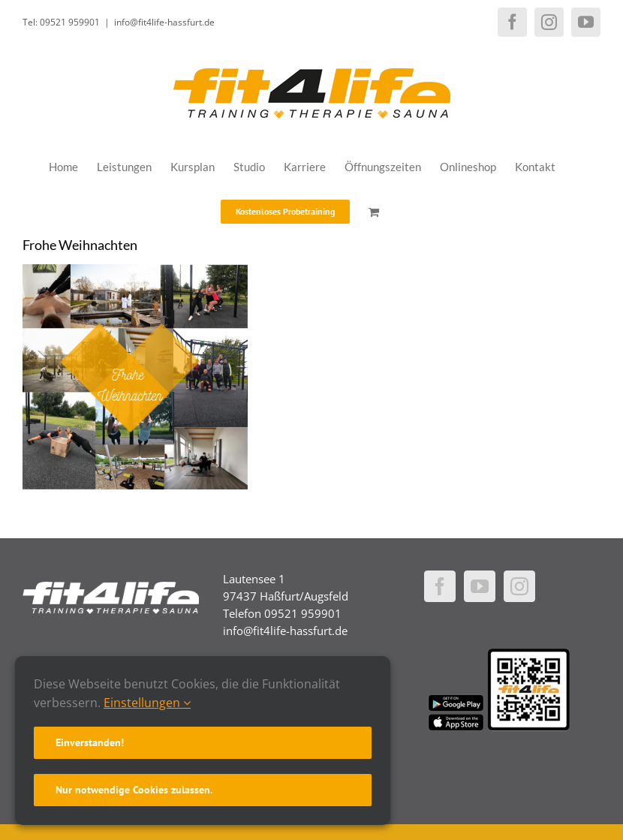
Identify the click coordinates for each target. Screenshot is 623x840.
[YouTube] (480, 586)
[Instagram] (519, 586)
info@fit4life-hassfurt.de (164, 22)
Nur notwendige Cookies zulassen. (134, 790)
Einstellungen (147, 703)
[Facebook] (440, 586)
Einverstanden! (90, 742)
